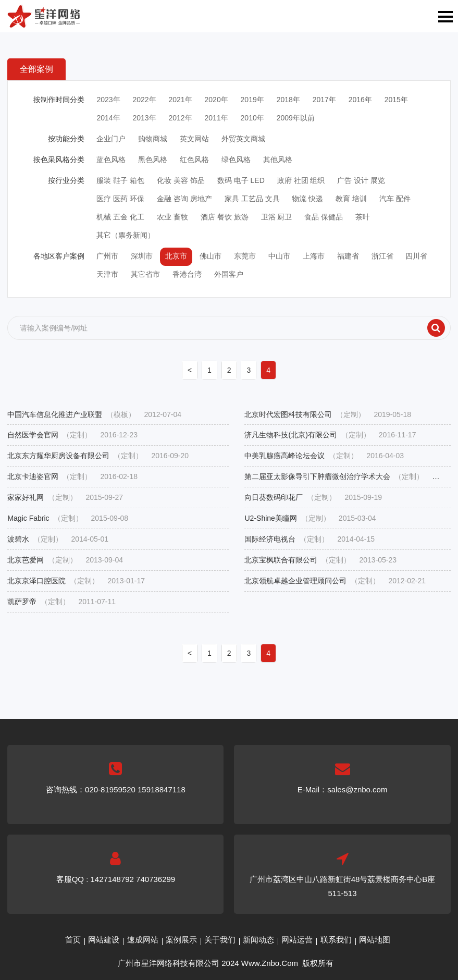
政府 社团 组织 (301, 180)
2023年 (108, 100)
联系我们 (336, 940)
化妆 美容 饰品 (181, 180)
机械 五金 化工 (120, 217)
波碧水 (58, 539)
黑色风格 (153, 160)
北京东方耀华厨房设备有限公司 (98, 456)
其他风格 (278, 160)
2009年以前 (296, 118)
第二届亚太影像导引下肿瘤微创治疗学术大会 (347, 477)
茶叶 (363, 217)
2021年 (180, 100)
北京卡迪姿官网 (72, 477)
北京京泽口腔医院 (76, 581)
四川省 (416, 256)
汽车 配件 (395, 199)
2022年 (144, 100)
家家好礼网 (65, 498)
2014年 (108, 118)
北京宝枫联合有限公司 (320, 560)
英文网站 (194, 139)
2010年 (252, 118)
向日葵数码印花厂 (313, 498)
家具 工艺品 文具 (252, 199)
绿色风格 (236, 160)
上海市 (314, 256)
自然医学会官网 (72, 435)
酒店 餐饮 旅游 (225, 217)
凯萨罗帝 (61, 602)
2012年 (180, 118)
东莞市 (245, 256)
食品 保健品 (324, 217)
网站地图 (375, 940)
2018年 (288, 100)
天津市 (107, 274)
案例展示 (181, 940)
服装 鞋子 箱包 (120, 180)
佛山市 (211, 256)
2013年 (144, 118)
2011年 (216, 118)
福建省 (348, 256)
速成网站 (143, 940)
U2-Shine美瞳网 (310, 518)
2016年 (360, 100)
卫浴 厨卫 (277, 217)
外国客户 (229, 274)
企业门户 (111, 139)
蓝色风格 (111, 160)
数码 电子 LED (241, 180)
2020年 (216, 100)
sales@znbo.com (357, 789)
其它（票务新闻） (126, 235)
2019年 (252, 100)
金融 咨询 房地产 (184, 199)
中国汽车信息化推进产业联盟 (94, 415)
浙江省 (382, 256)
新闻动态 (258, 940)
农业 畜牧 (172, 217)
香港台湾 (187, 274)
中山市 (279, 256)
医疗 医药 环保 (120, 199)
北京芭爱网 (65, 560)
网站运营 (297, 940)
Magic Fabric (68, 518)
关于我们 (220, 940)
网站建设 (104, 940)
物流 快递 (307, 199)
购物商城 (153, 139)
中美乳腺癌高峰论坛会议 (324, 456)
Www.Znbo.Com (270, 963)
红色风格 (194, 160)
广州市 (107, 256)
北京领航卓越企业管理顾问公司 (335, 581)
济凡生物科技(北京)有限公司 (330, 435)
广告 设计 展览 (361, 180)
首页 (73, 940)
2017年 (324, 100)
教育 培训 (351, 199)
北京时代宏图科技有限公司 (328, 415)
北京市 (176, 256)
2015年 (396, 100)
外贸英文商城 (243, 139)
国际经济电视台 (310, 539)
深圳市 (142, 256)
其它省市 (145, 274)
